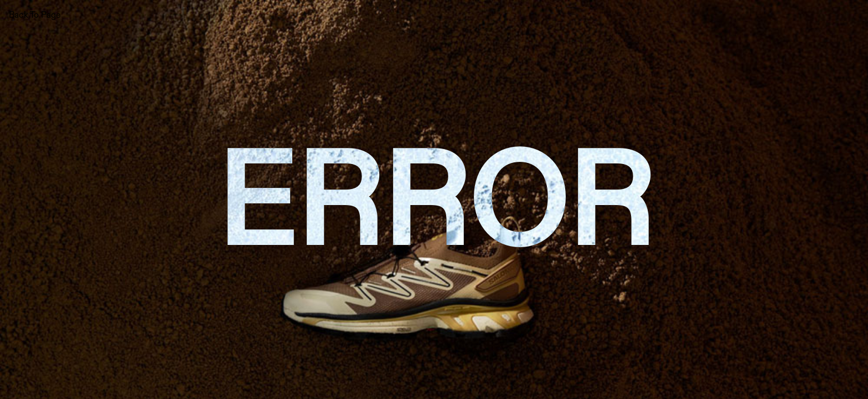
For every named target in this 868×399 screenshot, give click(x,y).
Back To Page (35, 14)
